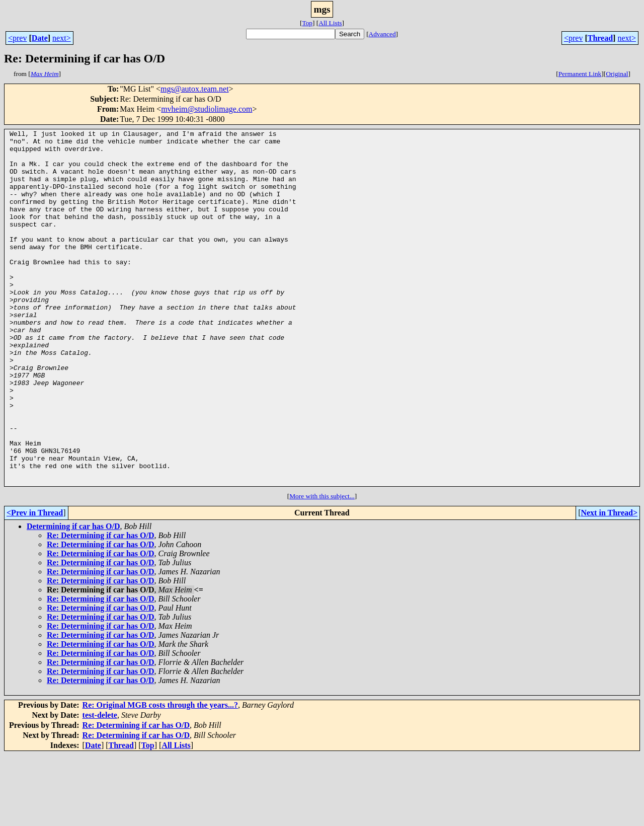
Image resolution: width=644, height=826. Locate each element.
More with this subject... (322, 567)
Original (617, 74)
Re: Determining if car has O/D (100, 606)
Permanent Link (580, 74)
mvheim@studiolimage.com (207, 109)
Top (307, 23)
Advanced (382, 34)
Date (40, 38)
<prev (17, 38)
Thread (600, 38)
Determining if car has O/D (73, 597)
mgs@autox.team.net (195, 89)
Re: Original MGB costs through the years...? (160, 776)
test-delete (100, 786)
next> (62, 38)
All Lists (330, 23)
